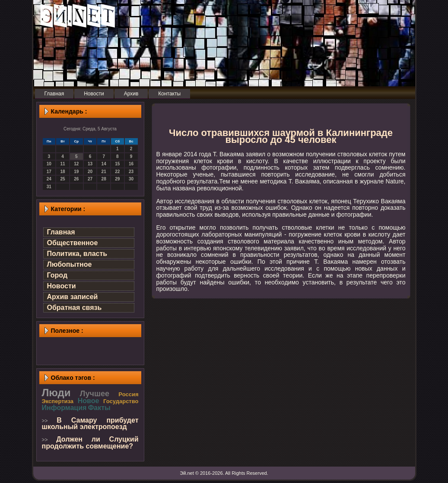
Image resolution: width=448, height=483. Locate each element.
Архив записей (73, 297)
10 (49, 164)
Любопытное (70, 264)
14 (104, 164)
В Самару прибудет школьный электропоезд (90, 424)
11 (62, 164)
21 (104, 172)
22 (117, 172)
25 (62, 179)
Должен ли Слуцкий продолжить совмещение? (90, 443)
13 (90, 164)
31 (49, 187)
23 (131, 172)
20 (90, 172)
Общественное (73, 243)
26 (76, 179)
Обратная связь (75, 308)
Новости (62, 286)
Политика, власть (77, 254)
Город (57, 275)
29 (117, 179)
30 (131, 179)
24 (49, 179)
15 (117, 164)
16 (131, 164)
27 (90, 179)
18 (62, 172)
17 (49, 172)
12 (76, 164)
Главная (61, 232)
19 (76, 172)
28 (104, 179)
